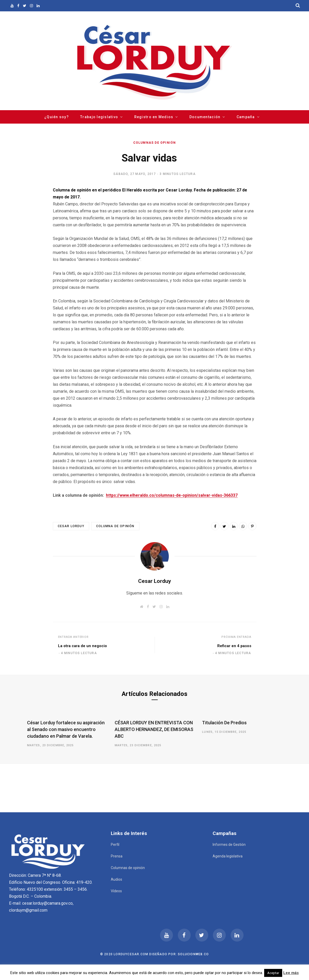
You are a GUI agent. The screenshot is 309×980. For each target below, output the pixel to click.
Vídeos (116, 891)
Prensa (117, 856)
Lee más (291, 973)
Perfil (115, 845)
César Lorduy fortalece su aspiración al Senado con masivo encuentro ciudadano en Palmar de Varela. (66, 729)
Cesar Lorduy (71, 526)
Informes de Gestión (229, 845)
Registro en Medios (154, 117)
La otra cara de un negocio (82, 646)
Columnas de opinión (155, 143)
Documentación (205, 117)
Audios (116, 879)
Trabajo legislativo (99, 117)
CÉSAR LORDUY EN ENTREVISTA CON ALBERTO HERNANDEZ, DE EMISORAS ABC (154, 729)
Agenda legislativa (228, 856)
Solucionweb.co (193, 954)
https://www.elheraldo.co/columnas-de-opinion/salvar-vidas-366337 (172, 495)
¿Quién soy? (57, 117)
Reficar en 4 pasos (234, 646)
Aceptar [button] (273, 973)
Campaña (246, 117)
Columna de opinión (115, 526)
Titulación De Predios (224, 723)
